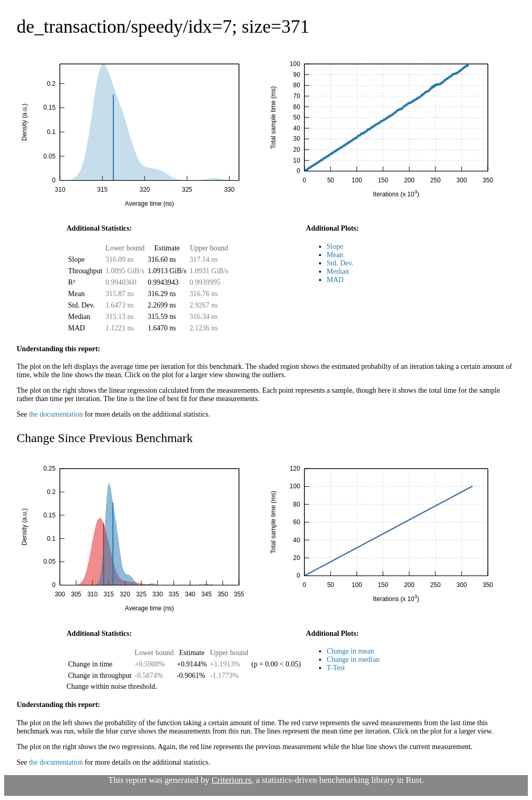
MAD (335, 280)
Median (338, 271)
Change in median (353, 659)
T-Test (336, 668)
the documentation (56, 414)
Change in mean (350, 651)
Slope (335, 246)
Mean (335, 255)
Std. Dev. (340, 263)
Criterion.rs (231, 780)
